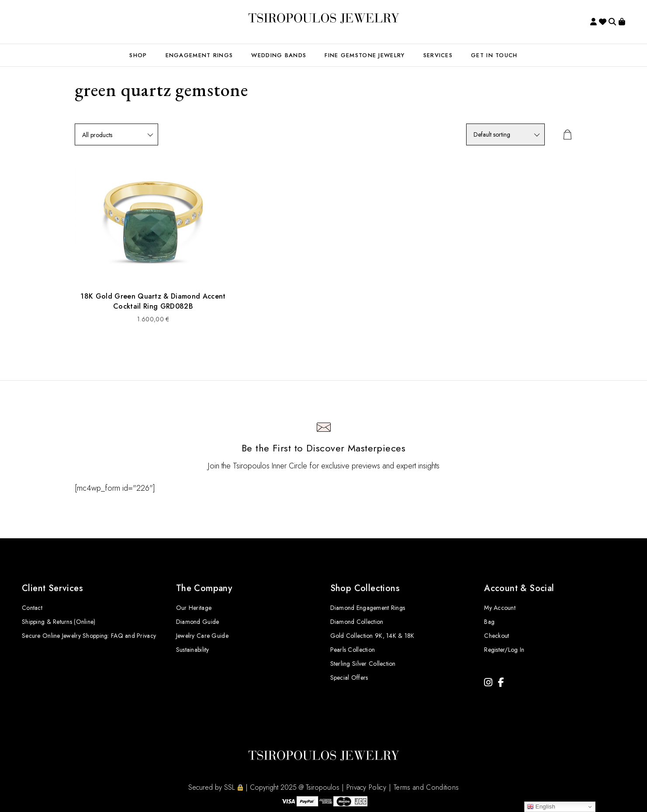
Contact (32, 608)
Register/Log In (504, 650)
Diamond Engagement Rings (368, 608)
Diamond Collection (357, 622)
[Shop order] (505, 134)
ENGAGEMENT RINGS (199, 55)
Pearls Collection (353, 650)
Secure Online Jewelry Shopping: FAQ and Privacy (89, 636)
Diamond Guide (198, 622)
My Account (500, 608)
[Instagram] (488, 683)
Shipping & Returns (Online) (59, 622)
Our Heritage (194, 608)
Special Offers (349, 678)
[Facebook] (501, 683)
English (541, 807)
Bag (489, 622)
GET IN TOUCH (494, 55)
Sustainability (193, 650)
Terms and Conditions (426, 787)
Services (438, 55)
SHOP (138, 55)
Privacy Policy (366, 787)
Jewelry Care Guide (202, 636)
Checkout (496, 636)
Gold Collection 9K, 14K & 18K (372, 636)
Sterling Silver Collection (363, 664)
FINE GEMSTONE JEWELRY (365, 55)
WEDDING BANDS (279, 55)
